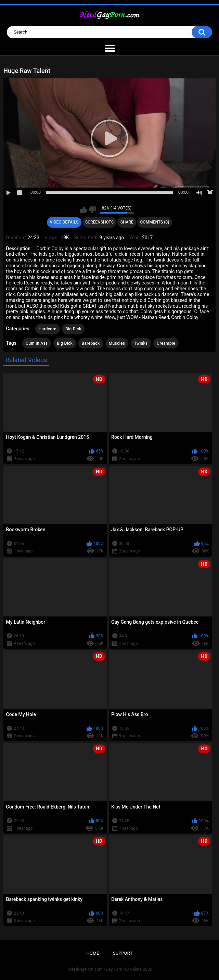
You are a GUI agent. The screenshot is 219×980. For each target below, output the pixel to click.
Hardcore (48, 329)
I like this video (84, 210)
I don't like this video (93, 210)
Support (123, 953)
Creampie (166, 343)
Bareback (91, 343)
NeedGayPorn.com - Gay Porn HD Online (105, 969)
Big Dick (73, 329)
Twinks (141, 343)
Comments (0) (155, 222)
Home (93, 953)
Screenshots (99, 222)
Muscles (117, 343)
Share (127, 222)
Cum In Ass (37, 343)
